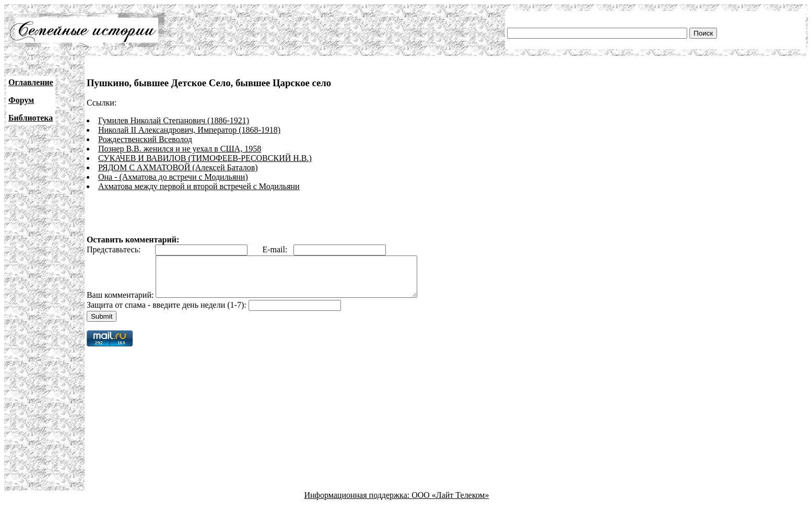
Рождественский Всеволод (145, 139)
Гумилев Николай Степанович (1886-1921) (174, 120)
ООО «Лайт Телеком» (450, 503)
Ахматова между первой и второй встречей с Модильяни (199, 186)
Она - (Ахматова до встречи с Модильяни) (173, 177)
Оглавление (31, 82)
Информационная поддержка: (358, 503)
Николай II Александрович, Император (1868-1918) (189, 130)
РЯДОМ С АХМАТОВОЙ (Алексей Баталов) (178, 167)
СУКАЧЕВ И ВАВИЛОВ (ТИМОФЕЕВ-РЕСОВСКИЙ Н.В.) (205, 158)
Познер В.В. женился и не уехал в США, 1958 (180, 149)
